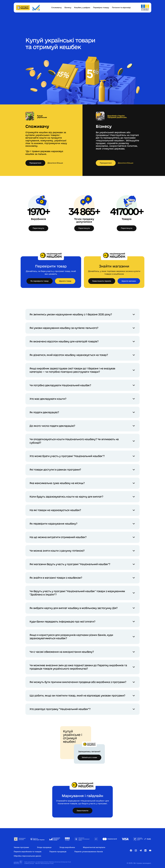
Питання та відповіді (121, 8)
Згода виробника (67, 847)
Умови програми (21, 847)
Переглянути (38, 228)
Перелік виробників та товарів (28, 852)
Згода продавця (44, 847)
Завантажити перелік (102, 281)
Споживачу (56, 8)
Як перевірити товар (40, 281)
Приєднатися (35, 163)
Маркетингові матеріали (94, 847)
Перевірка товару (101, 8)
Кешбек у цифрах (82, 8)
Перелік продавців (58, 852)
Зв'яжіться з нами (89, 757)
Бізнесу (68, 8)
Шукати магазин (129, 281)
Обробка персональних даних (27, 856)
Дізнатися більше (55, 163)
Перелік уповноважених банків (89, 852)
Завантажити (82, 811)
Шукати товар (65, 281)
